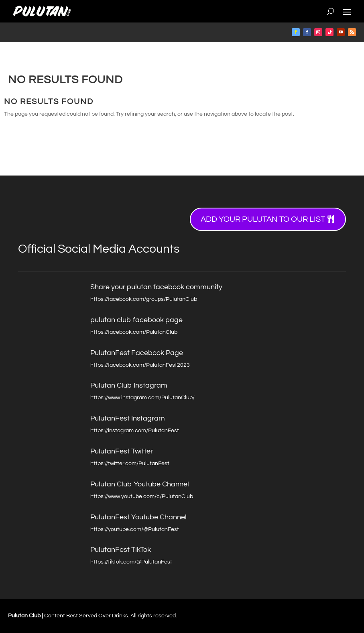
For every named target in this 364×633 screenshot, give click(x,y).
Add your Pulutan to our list (263, 219)
